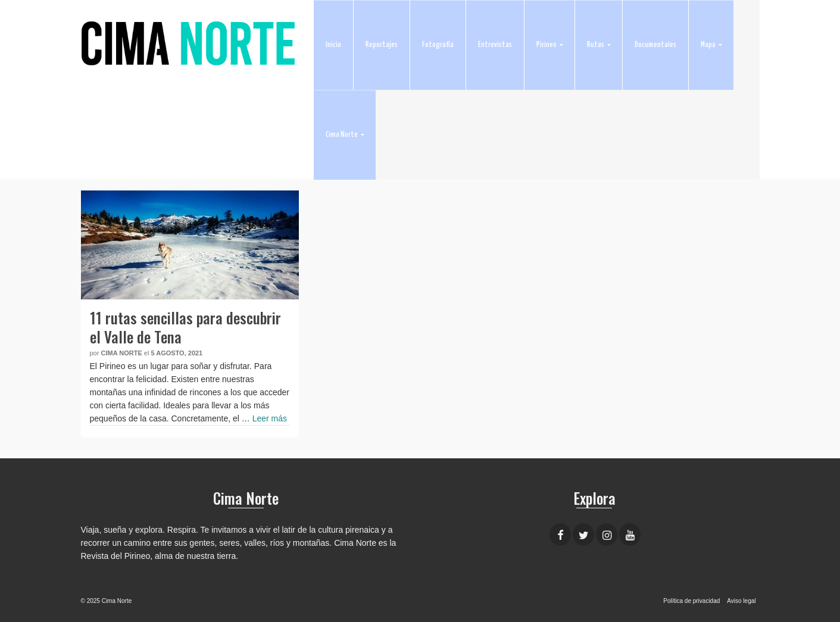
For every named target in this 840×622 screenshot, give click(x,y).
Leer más (270, 418)
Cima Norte (121, 353)
